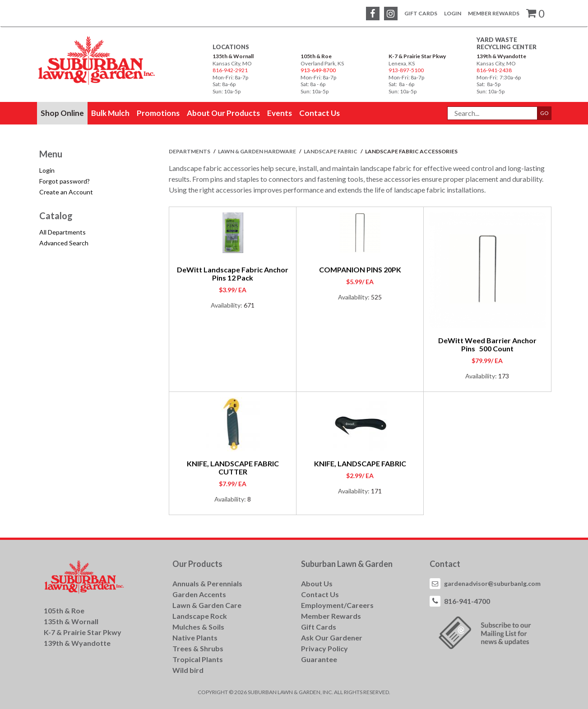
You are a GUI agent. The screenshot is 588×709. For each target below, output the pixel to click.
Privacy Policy (324, 648)
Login (453, 13)
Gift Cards (421, 13)
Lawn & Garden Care (207, 605)
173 (504, 376)
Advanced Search (64, 243)
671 (249, 305)
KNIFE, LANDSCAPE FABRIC (360, 463)
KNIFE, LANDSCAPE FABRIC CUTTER (233, 467)
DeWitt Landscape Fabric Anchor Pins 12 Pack (233, 274)
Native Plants (195, 638)
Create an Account (66, 192)
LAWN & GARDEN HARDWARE (257, 151)
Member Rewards (494, 13)
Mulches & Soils (198, 627)
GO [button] (544, 113)
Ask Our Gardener (332, 638)
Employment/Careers (337, 605)
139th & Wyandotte (501, 56)
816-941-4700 (467, 601)
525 (376, 297)
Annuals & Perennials (207, 583)
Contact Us (320, 594)
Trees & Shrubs (198, 648)
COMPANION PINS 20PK (360, 269)
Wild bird (188, 670)
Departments (190, 151)
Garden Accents (199, 594)
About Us (317, 583)
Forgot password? (65, 181)
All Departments (63, 232)
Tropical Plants (198, 659)
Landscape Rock (200, 616)
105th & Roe (316, 56)
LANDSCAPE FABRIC (331, 151)
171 (376, 491)
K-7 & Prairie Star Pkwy (417, 56)
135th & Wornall (233, 56)
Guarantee (319, 659)
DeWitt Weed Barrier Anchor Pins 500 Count (487, 344)
